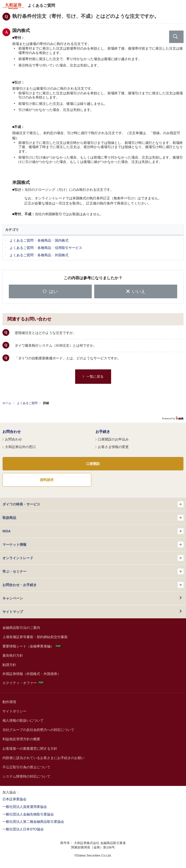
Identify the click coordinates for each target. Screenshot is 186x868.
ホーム (7, 403)
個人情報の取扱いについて (23, 720)
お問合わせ (12, 432)
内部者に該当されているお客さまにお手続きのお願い (44, 758)
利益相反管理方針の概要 (21, 739)
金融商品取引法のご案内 (21, 628)
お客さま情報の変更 (113, 447)
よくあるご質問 (27, 403)
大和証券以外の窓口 (20, 447)
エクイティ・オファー (23, 683)
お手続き (103, 432)
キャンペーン (13, 598)
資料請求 (47, 480)
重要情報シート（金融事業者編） (32, 646)
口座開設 (93, 464)
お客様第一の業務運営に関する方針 (30, 749)
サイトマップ (13, 612)
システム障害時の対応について (26, 776)
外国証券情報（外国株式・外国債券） (32, 674)
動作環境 (9, 702)
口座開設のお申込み (113, 439)
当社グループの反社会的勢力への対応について (38, 730)
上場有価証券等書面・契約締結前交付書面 (35, 637)
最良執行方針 (13, 655)
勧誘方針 (9, 665)
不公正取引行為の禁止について (26, 767)
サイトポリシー (14, 711)
